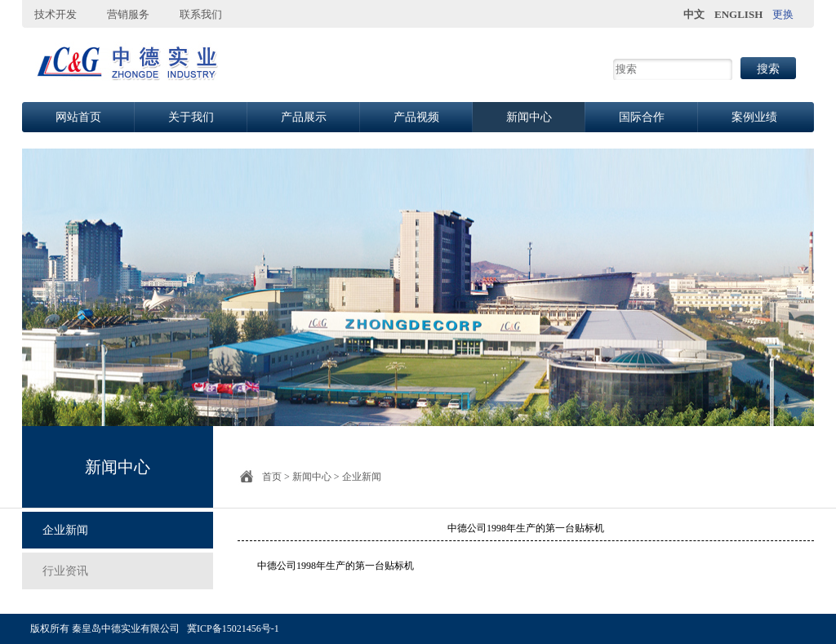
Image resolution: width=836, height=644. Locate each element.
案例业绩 (754, 117)
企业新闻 (65, 530)
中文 (694, 14)
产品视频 (416, 117)
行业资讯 (65, 571)
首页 (272, 477)
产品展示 (304, 117)
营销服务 (128, 14)
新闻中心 (529, 117)
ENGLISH (738, 14)
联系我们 (201, 14)
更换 (783, 14)
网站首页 (78, 117)
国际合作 (642, 117)
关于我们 (191, 117)
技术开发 (56, 14)
